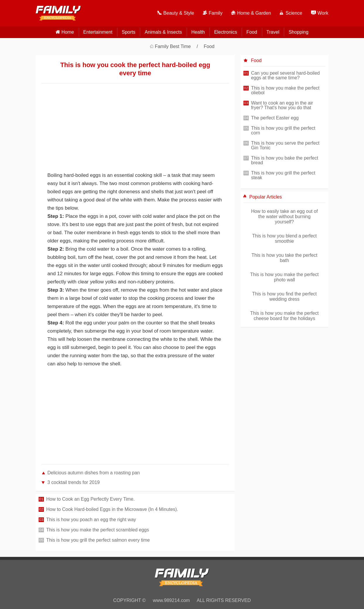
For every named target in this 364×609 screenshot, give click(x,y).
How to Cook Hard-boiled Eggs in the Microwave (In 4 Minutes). (112, 509)
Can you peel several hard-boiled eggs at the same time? (285, 76)
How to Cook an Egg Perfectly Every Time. (90, 499)
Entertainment (98, 32)
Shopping (298, 32)
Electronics (226, 32)
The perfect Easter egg (275, 118)
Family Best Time (173, 46)
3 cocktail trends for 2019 (74, 482)
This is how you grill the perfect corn (283, 131)
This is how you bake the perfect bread (285, 160)
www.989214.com (171, 600)
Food (252, 32)
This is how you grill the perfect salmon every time (98, 540)
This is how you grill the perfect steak (283, 175)
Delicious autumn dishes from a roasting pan (94, 473)
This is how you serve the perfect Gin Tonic (285, 146)
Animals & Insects (163, 32)
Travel (273, 32)
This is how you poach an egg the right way (91, 520)
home (68, 32)
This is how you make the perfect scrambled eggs (98, 530)
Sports (128, 32)
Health (198, 32)
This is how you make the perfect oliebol (285, 90)
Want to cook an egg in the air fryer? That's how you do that (282, 105)
